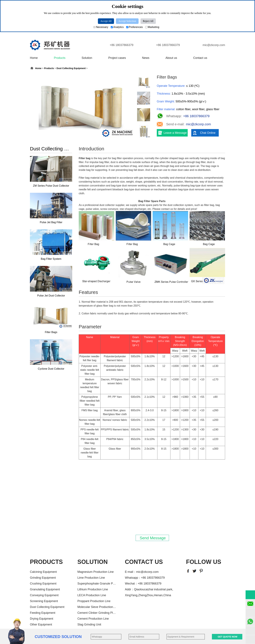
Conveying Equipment (44, 595)
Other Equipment (41, 624)
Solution (87, 58)
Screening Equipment (44, 601)
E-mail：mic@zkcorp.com (142, 572)
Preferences (134, 27)
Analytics (117, 27)
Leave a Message (175, 133)
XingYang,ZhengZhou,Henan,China (148, 595)
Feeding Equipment (43, 613)
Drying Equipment (42, 619)
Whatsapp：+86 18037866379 (145, 578)
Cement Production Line (93, 619)
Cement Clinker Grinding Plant (97, 613)
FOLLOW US (204, 562)
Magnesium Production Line (96, 572)
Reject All (148, 21)
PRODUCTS (46, 562)
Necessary (101, 27)
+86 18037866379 (121, 45)
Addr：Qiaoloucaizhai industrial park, (149, 589)
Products (60, 58)
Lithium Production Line (93, 589)
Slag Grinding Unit (89, 624)
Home (34, 58)
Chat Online (208, 133)
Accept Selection (127, 21)
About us (171, 58)
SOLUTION (93, 562)
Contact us (200, 58)
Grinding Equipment (43, 578)
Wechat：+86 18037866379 (143, 584)
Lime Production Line (91, 578)
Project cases (117, 58)
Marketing (152, 27)
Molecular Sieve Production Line (97, 607)
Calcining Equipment (43, 572)
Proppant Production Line (94, 601)
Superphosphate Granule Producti (97, 584)
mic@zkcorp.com (214, 45)
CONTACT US (144, 562)
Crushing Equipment (43, 584)
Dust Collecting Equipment (71, 68)
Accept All (106, 21)
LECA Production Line (92, 595)
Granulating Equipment (45, 589)
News (146, 58)
